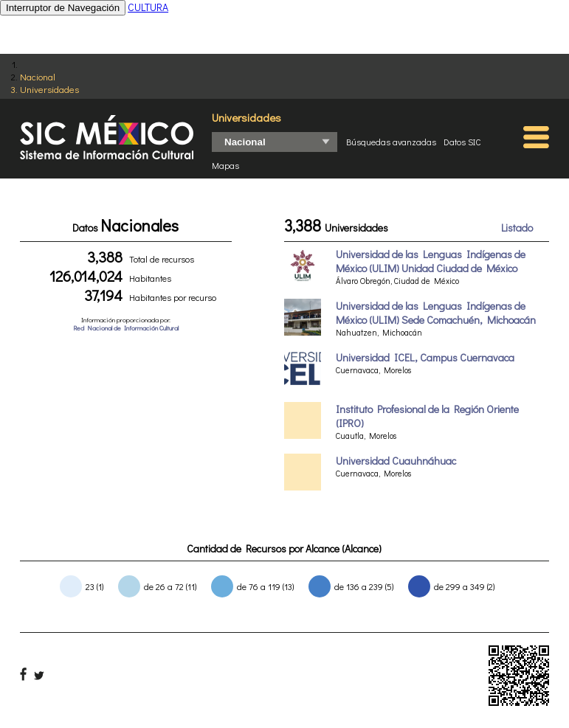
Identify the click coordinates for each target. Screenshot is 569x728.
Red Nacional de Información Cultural (126, 328)
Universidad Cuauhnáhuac (396, 461)
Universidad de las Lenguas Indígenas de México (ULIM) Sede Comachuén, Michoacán (436, 313)
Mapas (225, 165)
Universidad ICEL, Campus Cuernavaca (425, 357)
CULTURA (148, 7)
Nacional (38, 76)
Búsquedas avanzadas (391, 142)
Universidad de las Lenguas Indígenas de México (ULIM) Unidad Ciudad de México (431, 261)
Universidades (49, 89)
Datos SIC (462, 142)
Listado (517, 228)
